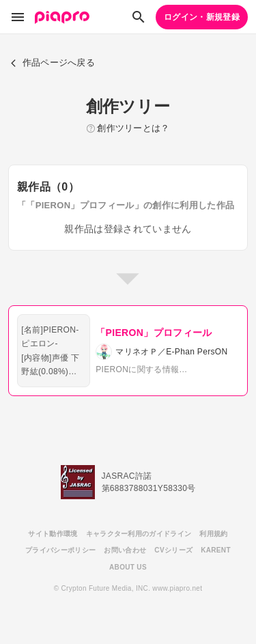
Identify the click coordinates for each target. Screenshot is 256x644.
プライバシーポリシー (60, 550)
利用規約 (213, 534)
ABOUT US (128, 567)
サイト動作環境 (53, 534)
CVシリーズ (173, 550)
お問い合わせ (125, 550)
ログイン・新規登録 (202, 17)
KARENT (216, 550)
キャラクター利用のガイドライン (139, 534)
